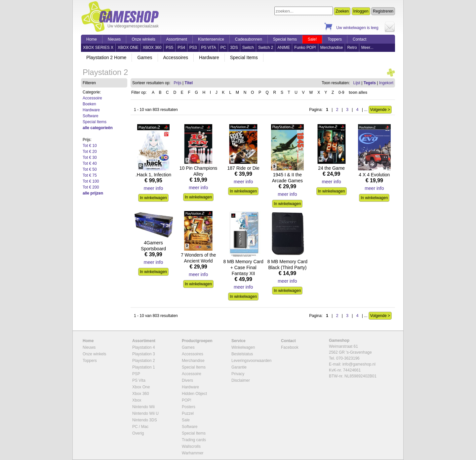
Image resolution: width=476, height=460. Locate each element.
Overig (138, 433)
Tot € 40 (90, 163)
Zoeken (342, 11)
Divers (187, 380)
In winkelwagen (153, 198)
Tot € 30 (90, 158)
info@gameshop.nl (359, 364)
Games (145, 57)
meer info (153, 188)
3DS (234, 48)
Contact (359, 39)
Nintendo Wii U (145, 413)
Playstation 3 (144, 354)
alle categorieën (98, 128)
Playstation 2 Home (106, 57)
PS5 (169, 48)
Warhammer (193, 453)
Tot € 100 (91, 181)
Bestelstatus (242, 354)
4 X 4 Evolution (374, 175)
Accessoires (176, 57)
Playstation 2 (144, 361)
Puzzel (188, 413)
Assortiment (177, 39)
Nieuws (114, 39)
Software (90, 116)
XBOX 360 (152, 48)
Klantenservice (211, 39)
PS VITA (209, 48)
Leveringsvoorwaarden (251, 361)
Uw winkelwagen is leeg (357, 28)
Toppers (335, 39)
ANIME (284, 48)
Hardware (209, 57)
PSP (136, 374)
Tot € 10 (90, 146)
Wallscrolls (191, 446)
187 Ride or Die (243, 168)
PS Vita (139, 380)
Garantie (239, 367)
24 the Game (331, 168)
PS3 (193, 48)
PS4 (181, 48)
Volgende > (380, 110)
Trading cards (194, 440)
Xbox (137, 400)
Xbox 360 (141, 394)
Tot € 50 (90, 169)
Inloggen (361, 11)
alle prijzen (93, 193)
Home (92, 39)
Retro (352, 48)
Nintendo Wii (143, 407)
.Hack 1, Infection (153, 175)
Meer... (367, 48)
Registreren (383, 11)
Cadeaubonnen (249, 39)
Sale (186, 420)
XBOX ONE (128, 48)
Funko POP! (305, 48)
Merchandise (332, 48)
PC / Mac (140, 427)
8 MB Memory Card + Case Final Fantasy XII (243, 267)
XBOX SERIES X (98, 48)
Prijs (177, 83)
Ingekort (386, 83)
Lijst (357, 83)
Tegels (370, 83)
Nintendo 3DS (145, 420)
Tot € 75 (90, 175)
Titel (189, 83)
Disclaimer (241, 380)
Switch (248, 48)
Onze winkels (143, 39)
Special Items (285, 39)
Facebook (290, 347)
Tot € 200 (91, 187)
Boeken (89, 104)
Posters (189, 407)
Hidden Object (194, 394)
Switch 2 (266, 48)
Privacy (238, 374)
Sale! (312, 39)
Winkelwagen (243, 347)
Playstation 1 (144, 367)
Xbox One (141, 387)
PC (223, 48)
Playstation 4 (144, 347)
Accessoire (92, 98)
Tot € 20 (90, 152)
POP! (187, 400)
